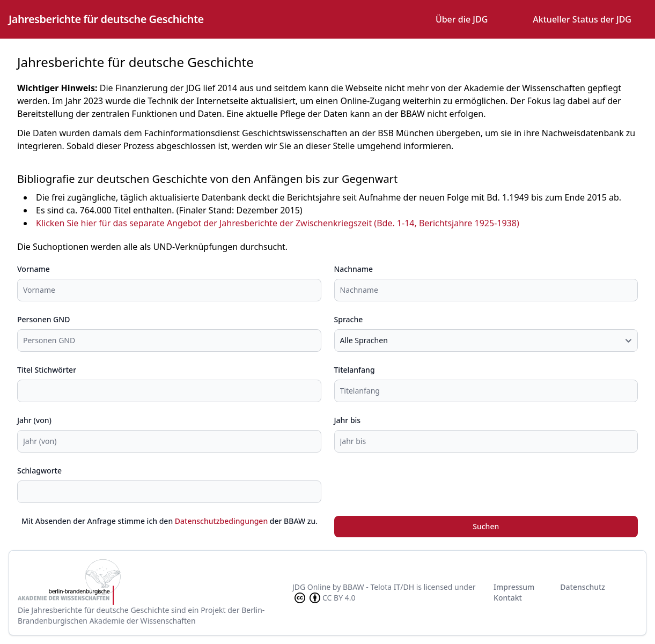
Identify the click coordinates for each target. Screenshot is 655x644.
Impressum (514, 587)
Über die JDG (462, 19)
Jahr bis (348, 420)
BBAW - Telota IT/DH (378, 587)
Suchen (486, 526)
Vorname (34, 269)
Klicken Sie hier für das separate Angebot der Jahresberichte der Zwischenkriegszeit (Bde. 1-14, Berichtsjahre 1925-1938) (278, 223)
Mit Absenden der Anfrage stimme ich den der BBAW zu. (170, 521)
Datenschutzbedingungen (221, 521)
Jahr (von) (34, 420)
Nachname (354, 269)
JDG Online (311, 587)
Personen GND (43, 319)
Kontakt (508, 598)
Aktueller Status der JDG (582, 19)
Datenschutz (583, 587)
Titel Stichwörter (47, 370)
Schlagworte (39, 471)
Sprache (349, 319)
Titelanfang (355, 370)
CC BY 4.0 (324, 598)
